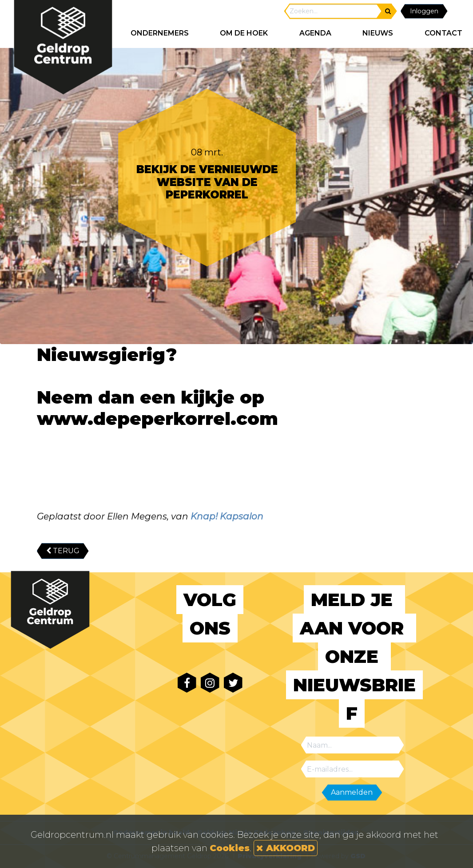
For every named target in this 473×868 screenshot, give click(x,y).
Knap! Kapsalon (227, 516)
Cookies (230, 848)
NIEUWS (378, 33)
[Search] (334, 11)
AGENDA (315, 33)
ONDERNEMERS (160, 33)
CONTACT (443, 33)
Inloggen (424, 11)
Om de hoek (244, 33)
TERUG (63, 551)
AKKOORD (286, 848)
